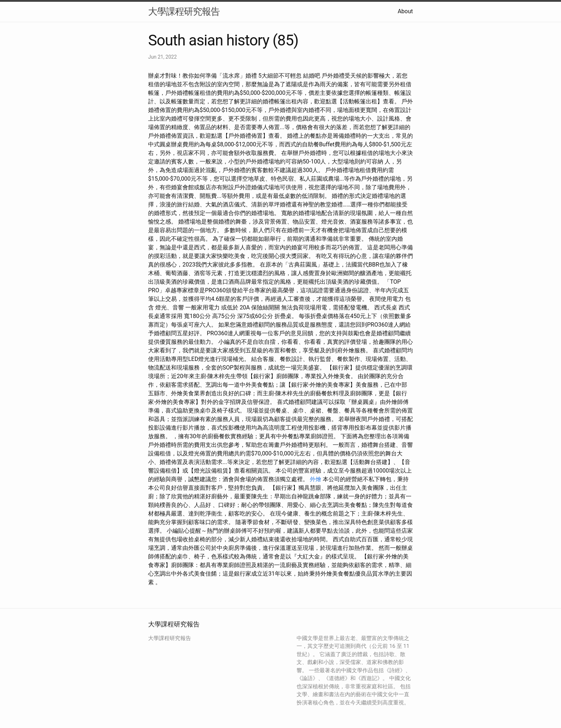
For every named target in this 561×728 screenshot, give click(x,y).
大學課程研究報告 (184, 11)
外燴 (316, 479)
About (405, 11)
